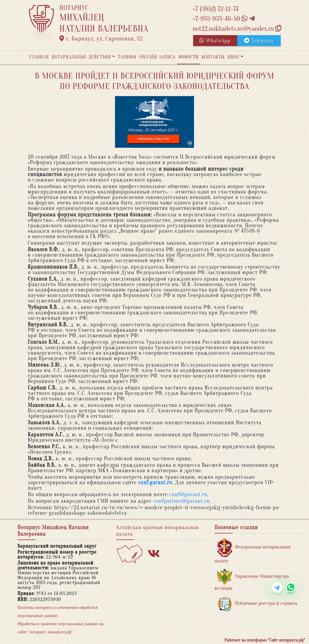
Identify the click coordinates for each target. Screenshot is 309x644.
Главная (39, 57)
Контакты (213, 57)
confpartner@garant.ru (181, 501)
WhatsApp (215, 41)
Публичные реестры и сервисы (257, 604)
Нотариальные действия (81, 57)
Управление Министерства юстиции (252, 580)
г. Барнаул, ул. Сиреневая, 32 (101, 39)
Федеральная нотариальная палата (252, 551)
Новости (189, 57)
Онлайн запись (157, 57)
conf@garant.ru (188, 494)
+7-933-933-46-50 (224, 19)
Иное (234, 57)
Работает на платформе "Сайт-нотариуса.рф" (265, 640)
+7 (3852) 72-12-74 (216, 9)
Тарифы (127, 57)
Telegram (259, 41)
